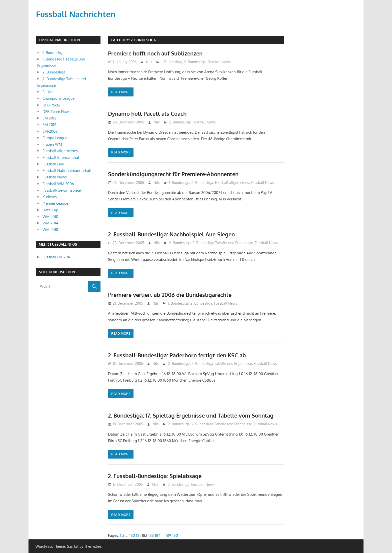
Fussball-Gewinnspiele (62, 190)
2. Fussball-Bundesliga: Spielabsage (155, 476)
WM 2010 (50, 217)
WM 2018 (50, 230)
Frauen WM (52, 144)
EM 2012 (49, 118)
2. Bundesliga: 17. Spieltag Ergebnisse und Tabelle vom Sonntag (191, 415)
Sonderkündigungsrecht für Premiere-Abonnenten (173, 174)
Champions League (58, 98)
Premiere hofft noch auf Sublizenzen (155, 53)
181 (138, 535)
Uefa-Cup (50, 210)
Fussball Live (53, 164)
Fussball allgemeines (232, 183)
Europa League (55, 138)
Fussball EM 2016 (57, 257)
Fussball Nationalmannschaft (67, 171)
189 (168, 535)
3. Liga (48, 92)
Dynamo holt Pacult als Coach (147, 113)
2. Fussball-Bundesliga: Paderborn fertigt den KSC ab (177, 355)
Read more (121, 92)
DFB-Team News (56, 112)
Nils (149, 62)
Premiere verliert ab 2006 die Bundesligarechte (170, 295)
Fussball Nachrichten (76, 14)
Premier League (55, 203)
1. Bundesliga (172, 62)
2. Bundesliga (195, 62)
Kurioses (50, 197)
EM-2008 (50, 131)
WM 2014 (50, 223)
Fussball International (61, 158)
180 (132, 535)
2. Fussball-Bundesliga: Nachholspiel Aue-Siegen (171, 234)
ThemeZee (93, 546)
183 (151, 535)
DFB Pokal (51, 105)
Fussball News (219, 62)
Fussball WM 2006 (58, 184)
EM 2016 (49, 125)
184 (158, 535)
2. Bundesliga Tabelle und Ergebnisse (223, 243)
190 (175, 535)
